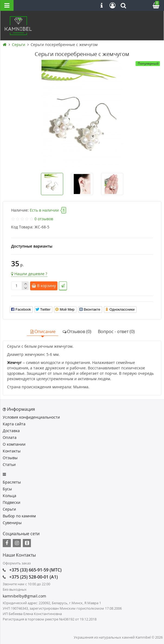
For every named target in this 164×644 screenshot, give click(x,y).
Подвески (12, 502)
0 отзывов (44, 219)
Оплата (10, 437)
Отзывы (10, 458)
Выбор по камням (19, 516)
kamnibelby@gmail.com (24, 596)
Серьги (9, 509)
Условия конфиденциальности (31, 417)
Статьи (9, 464)
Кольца (9, 496)
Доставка (11, 431)
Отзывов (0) (77, 331)
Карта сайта (14, 424)
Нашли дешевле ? (29, 274)
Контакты (12, 451)
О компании (14, 444)
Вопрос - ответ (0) (116, 331)
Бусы (7, 489)
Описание (43, 331)
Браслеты (12, 482)
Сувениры (12, 523)
